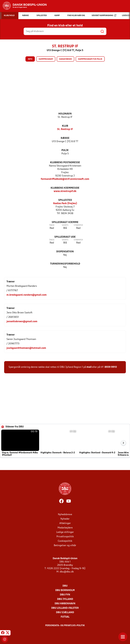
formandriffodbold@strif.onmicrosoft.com (65, 179)
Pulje (65, 150)
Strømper (78, 225)
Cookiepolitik (65, 541)
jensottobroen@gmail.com (22, 322)
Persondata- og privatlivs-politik (65, 626)
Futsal (65, 617)
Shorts (65, 225)
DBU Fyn (65, 595)
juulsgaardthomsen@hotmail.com (26, 348)
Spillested (65, 200)
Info (30, 59)
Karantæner (65, 59)
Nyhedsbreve (65, 515)
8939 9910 (111, 367)
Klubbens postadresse (65, 163)
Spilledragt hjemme (65, 222)
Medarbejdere (65, 528)
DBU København (65, 604)
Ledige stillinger (65, 532)
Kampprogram (46, 59)
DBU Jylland (65, 599)
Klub (65, 126)
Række (65, 138)
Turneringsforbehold (65, 264)
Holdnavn (65, 114)
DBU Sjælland (65, 613)
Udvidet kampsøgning (104, 15)
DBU (65, 586)
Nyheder (65, 519)
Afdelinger (65, 523)
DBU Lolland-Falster (65, 608)
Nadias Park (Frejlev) (65, 204)
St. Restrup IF (65, 129)
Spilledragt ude (65, 237)
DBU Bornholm (65, 590)
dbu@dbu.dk (67, 572)
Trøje (52, 225)
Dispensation (65, 252)
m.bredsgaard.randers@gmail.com (27, 295)
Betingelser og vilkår (65, 546)
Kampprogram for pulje (90, 59)
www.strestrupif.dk (65, 191)
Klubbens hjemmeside (65, 188)
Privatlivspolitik (65, 537)
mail (89, 367)
